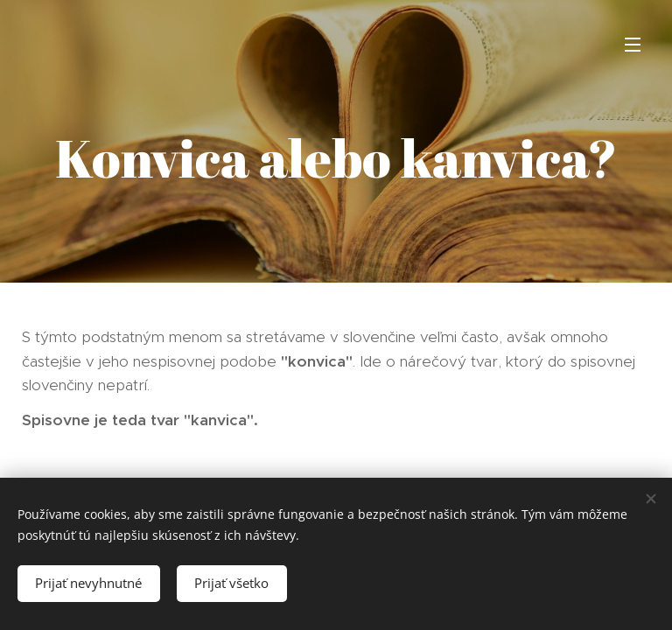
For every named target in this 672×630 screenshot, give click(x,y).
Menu (633, 45)
